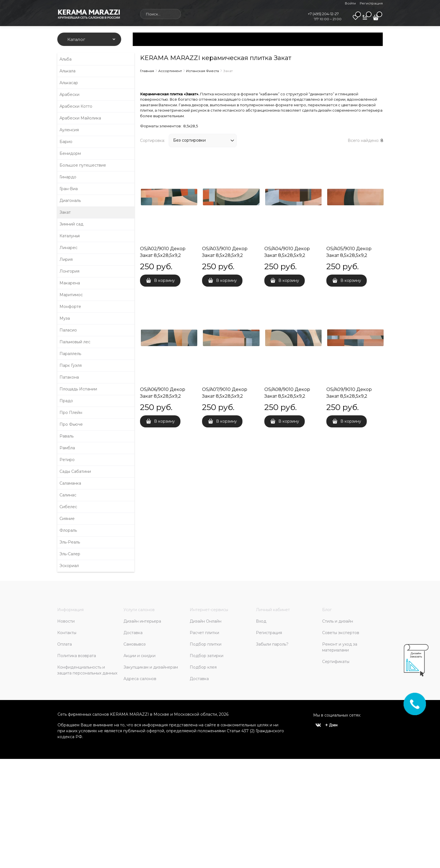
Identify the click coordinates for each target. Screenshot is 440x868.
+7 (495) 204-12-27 (323, 14)
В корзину (164, 280)
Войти (350, 3)
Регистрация (371, 3)
